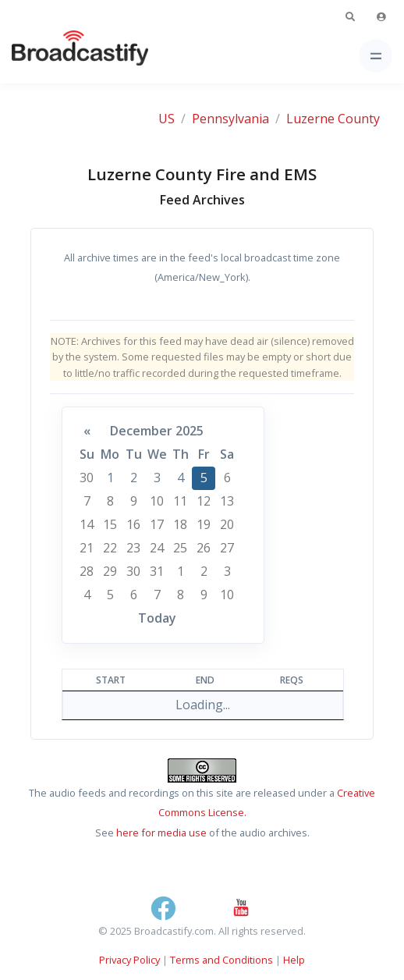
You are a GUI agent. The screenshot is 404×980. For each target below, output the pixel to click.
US (167, 119)
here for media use (161, 833)
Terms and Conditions (221, 960)
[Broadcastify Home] (55, 56)
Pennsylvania (230, 119)
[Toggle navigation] (376, 56)
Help (294, 960)
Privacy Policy (129, 960)
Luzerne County (333, 119)
